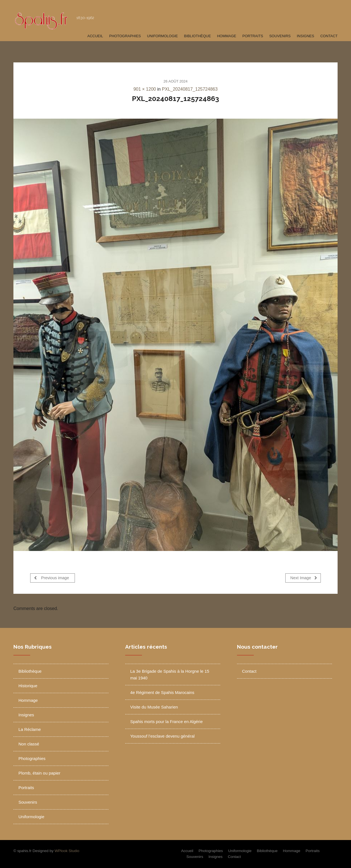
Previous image (52, 578)
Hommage (227, 36)
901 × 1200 (145, 89)
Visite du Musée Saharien (154, 707)
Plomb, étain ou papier (39, 773)
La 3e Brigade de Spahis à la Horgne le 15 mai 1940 (170, 675)
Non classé (29, 744)
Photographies (125, 36)
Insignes (305, 36)
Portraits (253, 36)
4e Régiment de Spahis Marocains (162, 692)
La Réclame (30, 729)
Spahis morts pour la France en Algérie (166, 722)
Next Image (304, 578)
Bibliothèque (198, 36)
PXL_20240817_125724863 (190, 89)
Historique (28, 686)
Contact (329, 36)
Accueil (95, 36)
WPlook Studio (67, 851)
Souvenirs (280, 36)
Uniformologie (163, 36)
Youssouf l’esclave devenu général (162, 736)
